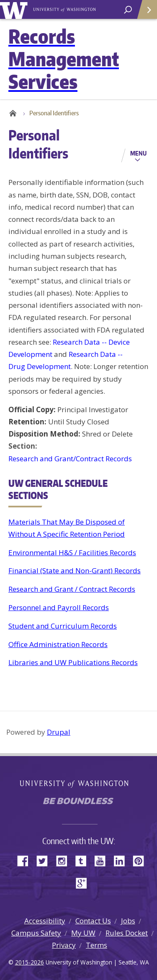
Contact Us (93, 921)
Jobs (128, 921)
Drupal (59, 732)
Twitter (45, 860)
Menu (138, 153)
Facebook (26, 860)
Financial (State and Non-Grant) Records (75, 571)
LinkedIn (122, 860)
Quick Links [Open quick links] (144, 13)
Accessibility (45, 921)
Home (13, 113)
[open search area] (128, 10)
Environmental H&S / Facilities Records (72, 552)
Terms (97, 945)
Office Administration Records (58, 644)
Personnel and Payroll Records (59, 607)
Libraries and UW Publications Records (73, 662)
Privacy (64, 945)
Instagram (64, 860)
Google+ (84, 883)
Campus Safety (36, 933)
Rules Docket (127, 933)
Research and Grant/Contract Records (70, 459)
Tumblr (84, 860)
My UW (83, 933)
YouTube (103, 860)
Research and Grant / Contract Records (72, 589)
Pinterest (142, 860)
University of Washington (15, 9)
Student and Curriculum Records (63, 626)
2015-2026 (30, 962)
